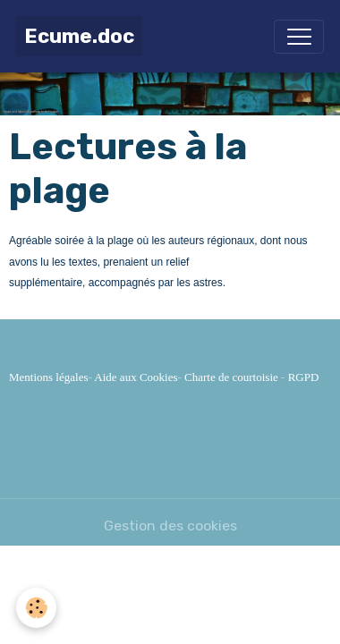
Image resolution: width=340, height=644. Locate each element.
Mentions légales (48, 377)
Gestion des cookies (170, 525)
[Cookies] (36, 608)
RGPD (304, 377)
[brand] (79, 36)
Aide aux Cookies (136, 377)
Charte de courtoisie (231, 377)
